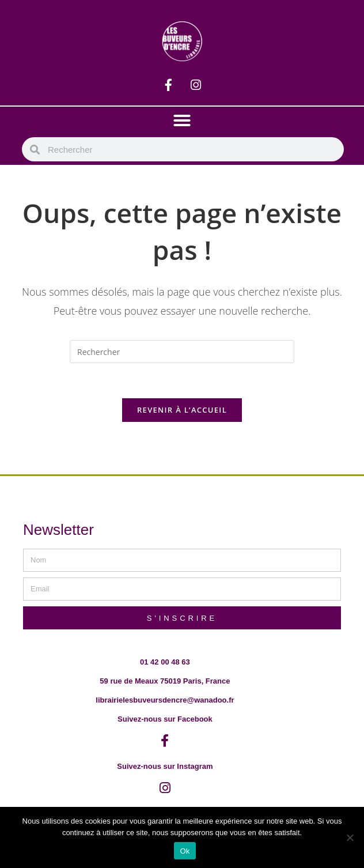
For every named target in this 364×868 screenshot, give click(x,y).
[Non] (350, 837)
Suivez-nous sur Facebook (165, 719)
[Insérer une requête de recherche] (182, 352)
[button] (182, 120)
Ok (185, 851)
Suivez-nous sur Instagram (165, 766)
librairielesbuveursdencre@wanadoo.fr (165, 700)
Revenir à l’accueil (182, 410)
